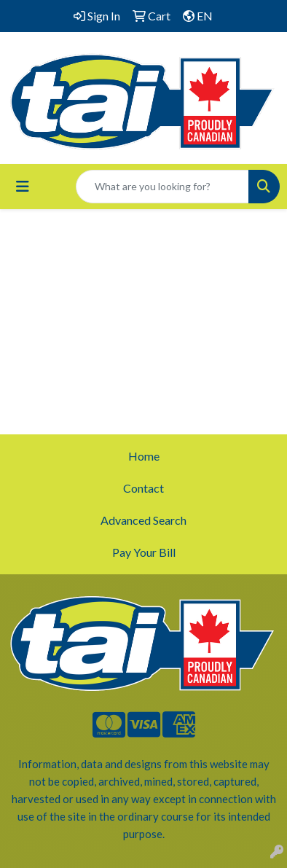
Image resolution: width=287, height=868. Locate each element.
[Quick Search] (162, 187)
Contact (143, 488)
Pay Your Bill (144, 552)
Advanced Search (143, 520)
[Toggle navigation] (23, 186)
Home (144, 456)
